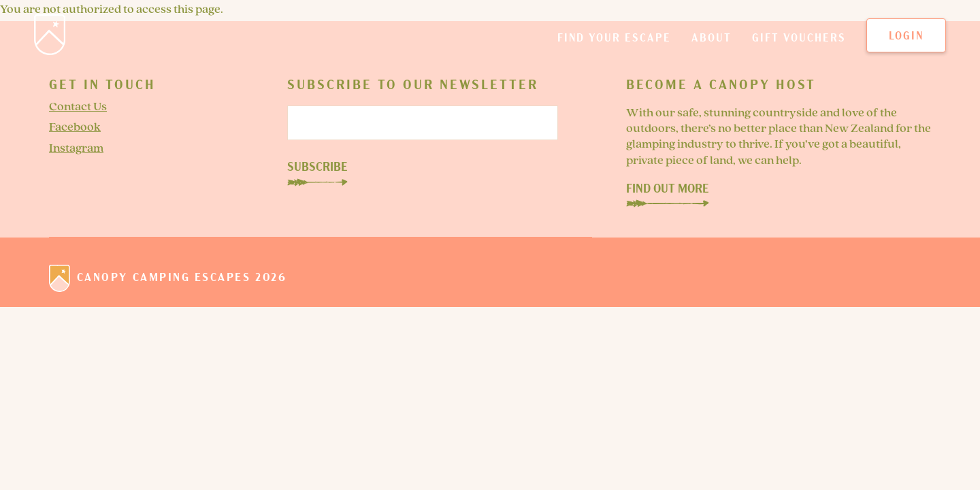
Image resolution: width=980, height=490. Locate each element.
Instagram (76, 149)
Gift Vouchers (799, 43)
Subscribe (317, 169)
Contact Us (78, 107)
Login (906, 37)
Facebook (75, 128)
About (712, 43)
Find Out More (668, 194)
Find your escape (614, 43)
